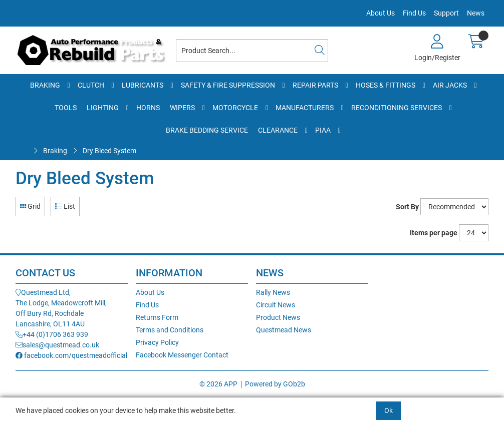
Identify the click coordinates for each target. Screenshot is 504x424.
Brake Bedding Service (207, 130)
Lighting (103, 108)
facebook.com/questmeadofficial (71, 355)
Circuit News (276, 305)
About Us (381, 13)
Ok (389, 410)
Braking (45, 85)
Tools (66, 108)
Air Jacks (450, 85)
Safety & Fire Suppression (228, 85)
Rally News (273, 292)
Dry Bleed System (109, 151)
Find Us (414, 13)
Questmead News (284, 330)
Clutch (91, 85)
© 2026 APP (218, 384)
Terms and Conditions (170, 330)
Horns (148, 108)
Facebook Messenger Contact (182, 355)
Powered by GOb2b (275, 384)
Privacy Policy (157, 342)
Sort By (407, 207)
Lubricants (143, 85)
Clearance (278, 130)
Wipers (182, 108)
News (476, 13)
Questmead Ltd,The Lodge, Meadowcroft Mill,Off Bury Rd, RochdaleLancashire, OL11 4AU (61, 308)
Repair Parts (315, 85)
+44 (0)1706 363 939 (52, 334)
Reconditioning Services (397, 108)
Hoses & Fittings (386, 85)
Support (446, 13)
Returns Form (157, 317)
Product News (278, 317)
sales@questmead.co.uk (57, 345)
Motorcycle (235, 108)
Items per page (434, 233)
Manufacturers (305, 108)
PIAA (323, 130)
